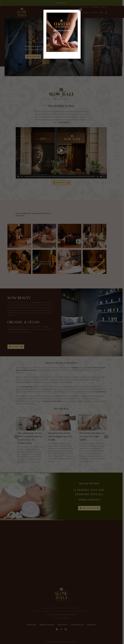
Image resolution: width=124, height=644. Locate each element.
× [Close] (81, 10)
